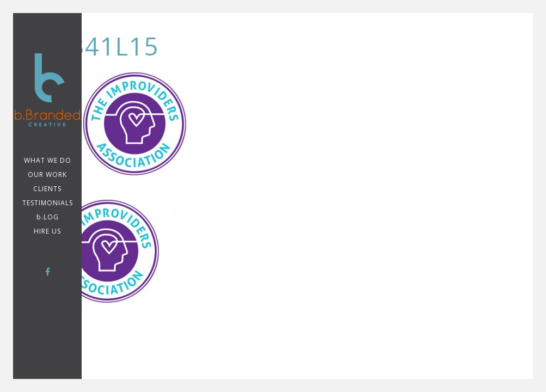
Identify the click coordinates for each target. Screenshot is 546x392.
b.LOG (48, 217)
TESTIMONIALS (48, 203)
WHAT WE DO (48, 160)
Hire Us (47, 231)
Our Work (47, 174)
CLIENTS (47, 189)
